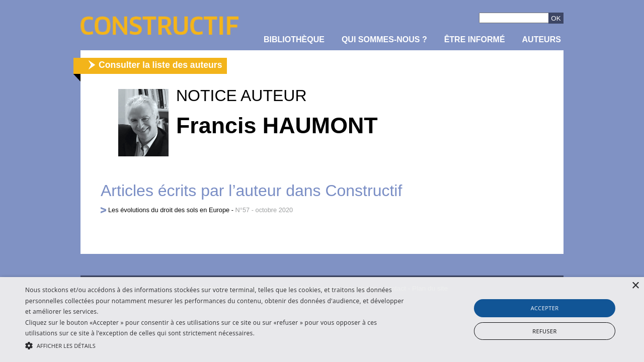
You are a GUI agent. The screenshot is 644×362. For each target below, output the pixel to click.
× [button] (635, 286)
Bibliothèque (294, 39)
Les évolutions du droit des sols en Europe (169, 210)
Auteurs (542, 39)
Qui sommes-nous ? (384, 39)
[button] (218, 345)
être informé (475, 39)
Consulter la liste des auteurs (160, 65)
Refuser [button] (544, 331)
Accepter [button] (545, 308)
